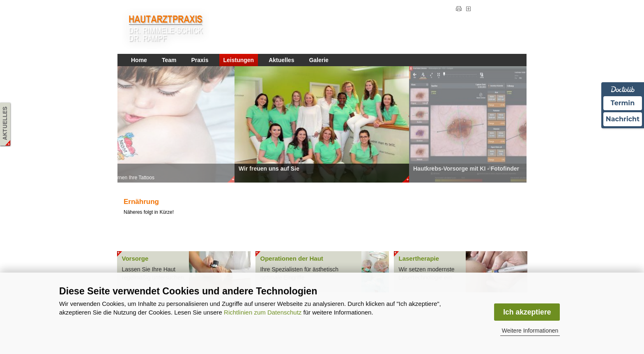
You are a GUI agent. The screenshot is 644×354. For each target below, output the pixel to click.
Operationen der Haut (292, 258)
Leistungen (239, 60)
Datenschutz (435, 9)
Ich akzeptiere (527, 312)
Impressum (402, 9)
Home (139, 60)
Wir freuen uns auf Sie (269, 169)
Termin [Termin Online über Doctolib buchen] (623, 103)
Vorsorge (135, 258)
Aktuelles (281, 60)
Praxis (200, 60)
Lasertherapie (419, 258)
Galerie (319, 60)
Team (169, 60)
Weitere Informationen (530, 331)
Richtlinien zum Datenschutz (263, 312)
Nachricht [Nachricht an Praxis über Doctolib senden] (623, 119)
